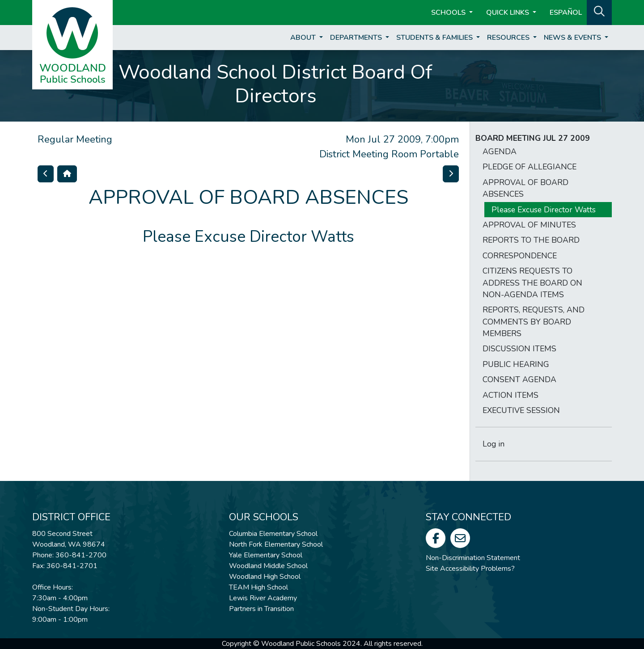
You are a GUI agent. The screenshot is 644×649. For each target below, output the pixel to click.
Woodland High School (265, 577)
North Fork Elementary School (276, 544)
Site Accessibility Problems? (470, 569)
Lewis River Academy (263, 598)
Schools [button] (449, 13)
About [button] (304, 38)
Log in (494, 444)
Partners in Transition (261, 609)
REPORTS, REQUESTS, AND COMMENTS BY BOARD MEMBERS (534, 322)
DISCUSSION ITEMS (519, 349)
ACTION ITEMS (511, 395)
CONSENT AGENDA (519, 379)
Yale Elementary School (266, 555)
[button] (599, 12)
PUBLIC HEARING (516, 364)
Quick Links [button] (508, 13)
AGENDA (500, 152)
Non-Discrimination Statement (473, 558)
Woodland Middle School (268, 566)
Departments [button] (357, 38)
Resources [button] (509, 38)
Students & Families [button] (435, 38)
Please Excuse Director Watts (544, 210)
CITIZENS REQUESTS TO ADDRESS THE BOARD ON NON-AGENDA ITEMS (532, 283)
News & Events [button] (573, 38)
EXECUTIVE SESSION (521, 410)
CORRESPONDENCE (520, 256)
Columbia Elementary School (273, 534)
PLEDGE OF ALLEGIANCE (530, 167)
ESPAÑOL (566, 13)
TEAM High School (258, 587)
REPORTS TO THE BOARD (531, 240)
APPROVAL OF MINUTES (529, 225)
